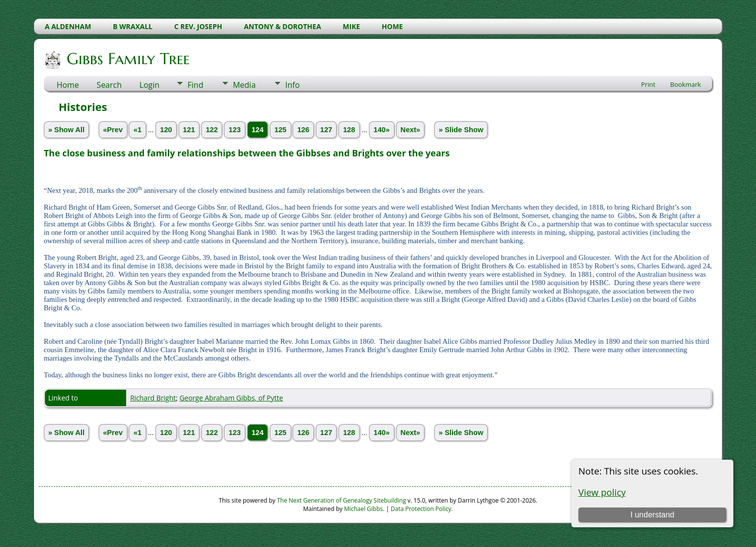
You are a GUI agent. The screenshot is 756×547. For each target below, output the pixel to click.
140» (382, 130)
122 (212, 130)
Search (109, 85)
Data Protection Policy (421, 509)
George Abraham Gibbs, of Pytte (231, 398)
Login (150, 85)
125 (280, 130)
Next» (411, 130)
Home (68, 85)
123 (234, 130)
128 (349, 130)
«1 (137, 130)
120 (166, 130)
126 (303, 130)
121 (189, 130)
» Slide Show (461, 130)
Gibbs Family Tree (127, 59)
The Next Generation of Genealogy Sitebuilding (341, 500)
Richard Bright (153, 398)
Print (648, 84)
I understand (653, 515)
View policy (602, 492)
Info (292, 85)
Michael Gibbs (363, 509)
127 (326, 130)
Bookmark (685, 84)
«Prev (113, 130)
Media (244, 85)
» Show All (67, 130)
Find (195, 85)
